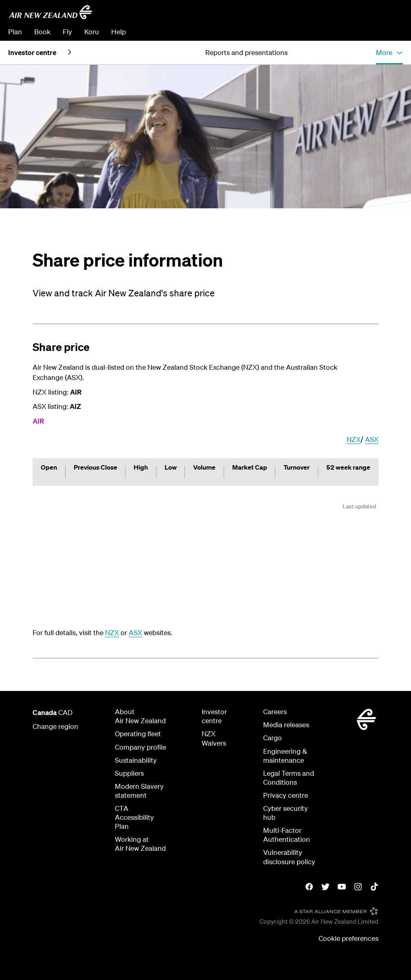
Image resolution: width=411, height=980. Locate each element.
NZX (354, 439)
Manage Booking (312, 32)
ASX (372, 439)
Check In (360, 32)
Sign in (392, 32)
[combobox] (345, 15)
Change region (55, 726)
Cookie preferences (348, 938)
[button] (389, 53)
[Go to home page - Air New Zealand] (51, 12)
